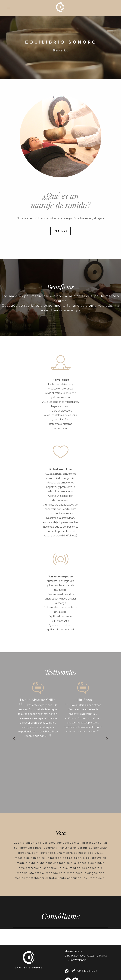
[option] (38, 710)
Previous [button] (14, 739)
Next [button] (107, 739)
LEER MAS (60, 231)
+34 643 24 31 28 (87, 971)
